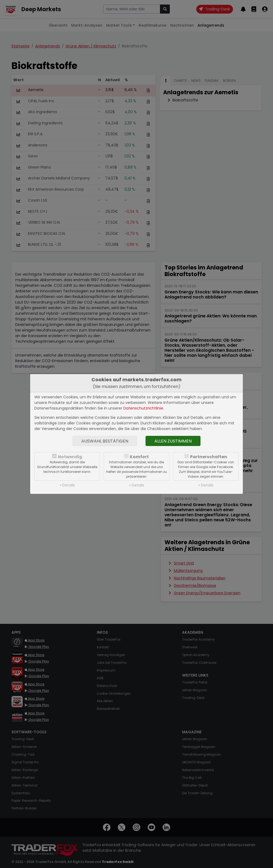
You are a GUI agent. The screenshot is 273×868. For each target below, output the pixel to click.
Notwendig (70, 457)
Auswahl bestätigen (105, 441)
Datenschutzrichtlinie (143, 408)
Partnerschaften (209, 457)
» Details (67, 485)
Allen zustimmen (173, 441)
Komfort (139, 457)
